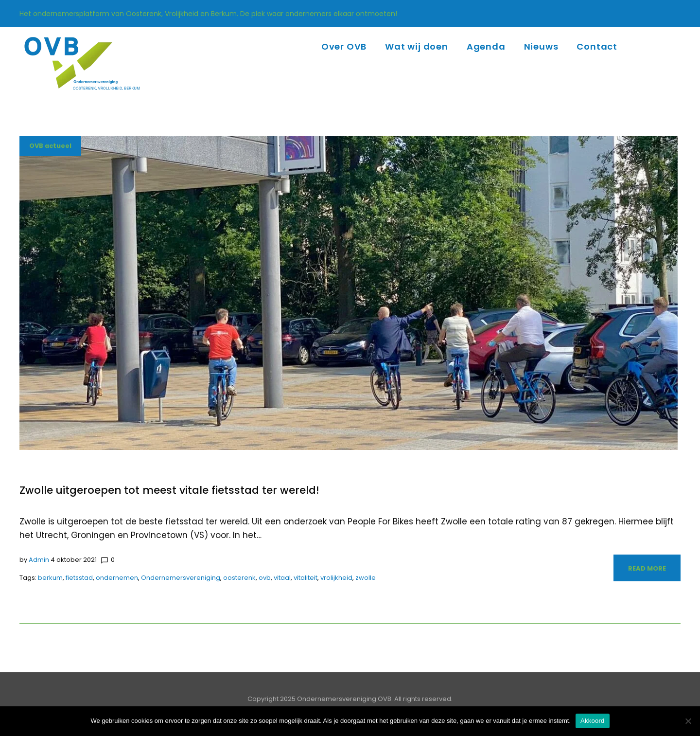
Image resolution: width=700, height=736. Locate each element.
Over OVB (344, 46)
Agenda (486, 46)
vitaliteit (306, 578)
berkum (50, 578)
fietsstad (79, 578)
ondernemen (117, 578)
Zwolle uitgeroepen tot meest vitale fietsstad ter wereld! (170, 490)
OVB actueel (51, 146)
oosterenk (239, 578)
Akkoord (592, 721)
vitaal (282, 578)
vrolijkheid (336, 578)
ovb (265, 578)
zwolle (366, 578)
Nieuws (541, 46)
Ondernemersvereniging (181, 578)
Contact (597, 46)
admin (39, 560)
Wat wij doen (417, 46)
